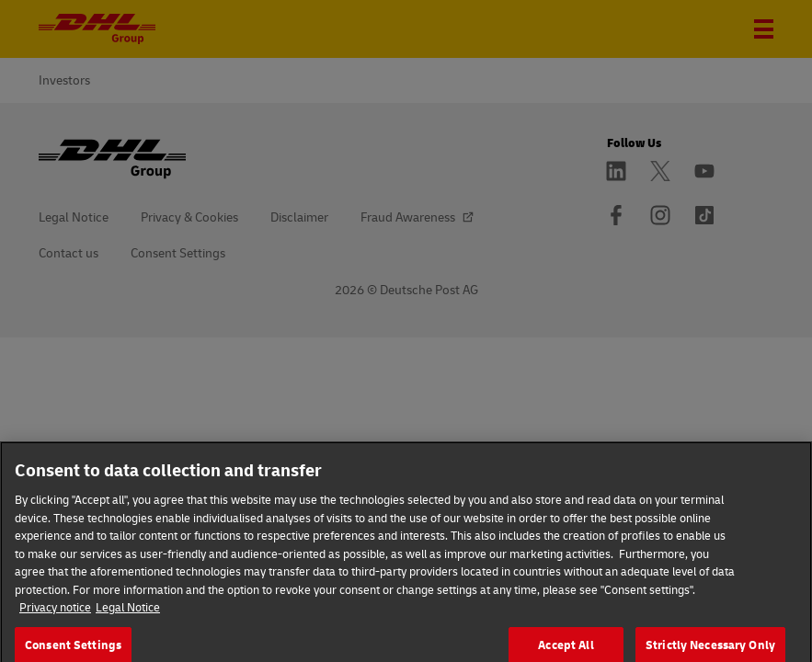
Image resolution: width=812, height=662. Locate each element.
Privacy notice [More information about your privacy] (55, 620)
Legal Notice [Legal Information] (128, 620)
